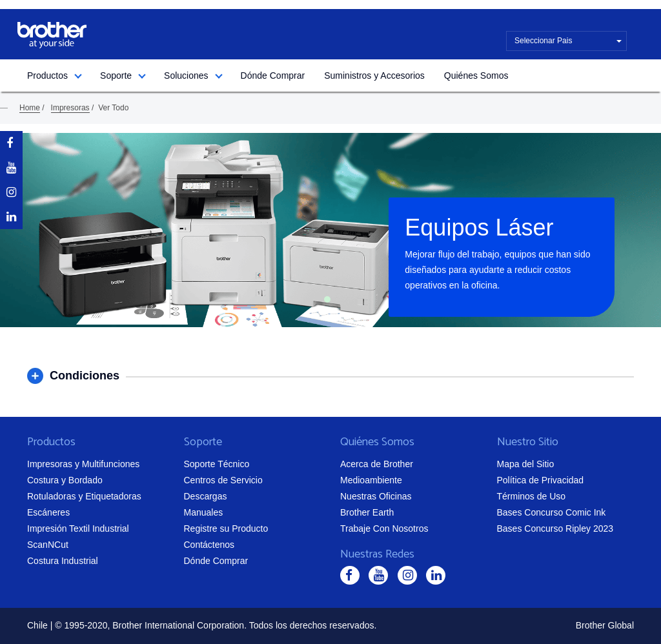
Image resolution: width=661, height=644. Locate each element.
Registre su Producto (226, 528)
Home (30, 108)
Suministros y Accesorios (374, 75)
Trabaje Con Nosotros (384, 528)
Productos (47, 75)
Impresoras (70, 108)
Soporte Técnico (217, 464)
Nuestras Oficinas (376, 496)
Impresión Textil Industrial (78, 528)
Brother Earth (367, 512)
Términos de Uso (532, 496)
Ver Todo (113, 108)
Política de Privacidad (541, 480)
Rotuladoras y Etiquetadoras (84, 496)
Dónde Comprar (273, 75)
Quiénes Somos (476, 75)
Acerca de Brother (377, 464)
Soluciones (186, 75)
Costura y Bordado (65, 480)
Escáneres (48, 512)
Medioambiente (371, 480)
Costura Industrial (63, 561)
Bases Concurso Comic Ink (552, 512)
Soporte (116, 75)
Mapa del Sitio (526, 464)
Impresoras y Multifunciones (83, 464)
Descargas (206, 496)
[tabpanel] (330, 230)
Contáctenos (209, 545)
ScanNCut (48, 545)
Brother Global (605, 625)
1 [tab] (327, 299)
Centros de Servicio (223, 480)
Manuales (204, 512)
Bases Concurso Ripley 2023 (555, 528)
